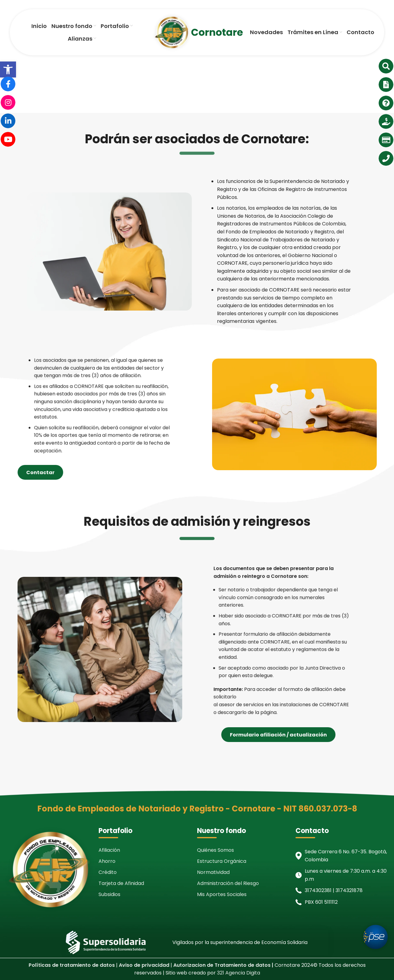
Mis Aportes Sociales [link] (222, 894)
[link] (8, 69)
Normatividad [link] (213, 872)
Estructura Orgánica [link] (222, 861)
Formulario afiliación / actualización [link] (319, 735)
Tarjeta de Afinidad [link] (121, 883)
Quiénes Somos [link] (215, 850)
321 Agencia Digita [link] (239, 973)
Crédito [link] (108, 872)
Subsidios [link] (109, 894)
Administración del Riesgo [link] (228, 883)
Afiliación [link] (109, 850)
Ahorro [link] (107, 861)
